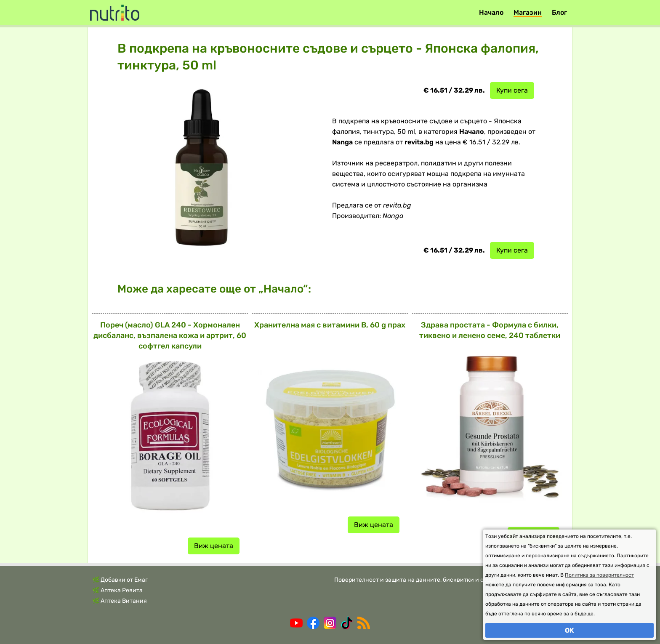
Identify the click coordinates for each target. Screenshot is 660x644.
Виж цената (214, 546)
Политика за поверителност (599, 575)
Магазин (528, 12)
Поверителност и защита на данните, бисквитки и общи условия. (428, 580)
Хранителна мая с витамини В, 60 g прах (330, 325)
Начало (491, 12)
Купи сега (512, 90)
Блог (559, 12)
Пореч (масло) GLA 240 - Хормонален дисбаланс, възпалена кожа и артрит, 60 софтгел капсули (170, 335)
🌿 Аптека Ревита (117, 590)
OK (570, 630)
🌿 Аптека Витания (120, 601)
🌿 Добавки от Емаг (120, 580)
